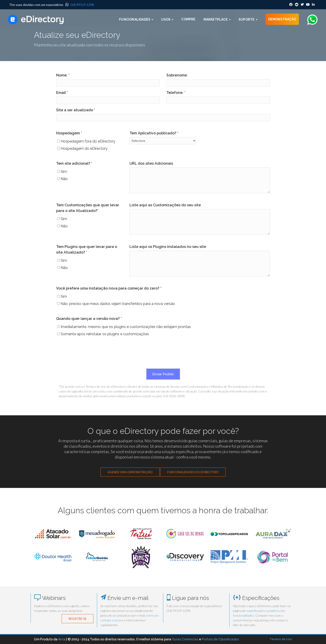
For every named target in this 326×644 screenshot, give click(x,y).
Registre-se (78, 619)
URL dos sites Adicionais (151, 163)
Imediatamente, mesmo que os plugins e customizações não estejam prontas (126, 327)
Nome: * (63, 75)
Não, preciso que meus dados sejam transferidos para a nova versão (118, 304)
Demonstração (282, 19)
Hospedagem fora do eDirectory (88, 141)
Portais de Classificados (220, 639)
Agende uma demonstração (130, 472)
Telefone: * (176, 93)
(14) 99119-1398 (80, 5)
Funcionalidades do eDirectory (193, 472)
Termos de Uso (281, 639)
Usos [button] (167, 19)
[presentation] (163, 355)
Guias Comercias (185, 639)
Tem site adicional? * (74, 163)
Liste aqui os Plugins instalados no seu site (168, 247)
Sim (64, 172)
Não (64, 179)
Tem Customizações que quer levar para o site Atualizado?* (88, 208)
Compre (188, 19)
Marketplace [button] (217, 19)
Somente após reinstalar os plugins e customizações (105, 334)
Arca (62, 639)
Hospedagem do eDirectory (84, 149)
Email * (62, 93)
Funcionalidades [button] (136, 19)
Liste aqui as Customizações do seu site (165, 205)
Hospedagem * (69, 133)
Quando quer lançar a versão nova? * (89, 319)
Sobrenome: (177, 75)
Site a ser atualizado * (76, 110)
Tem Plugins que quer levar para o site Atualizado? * (87, 250)
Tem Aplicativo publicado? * (154, 133)
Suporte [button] (248, 19)
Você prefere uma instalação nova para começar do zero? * (109, 288)
